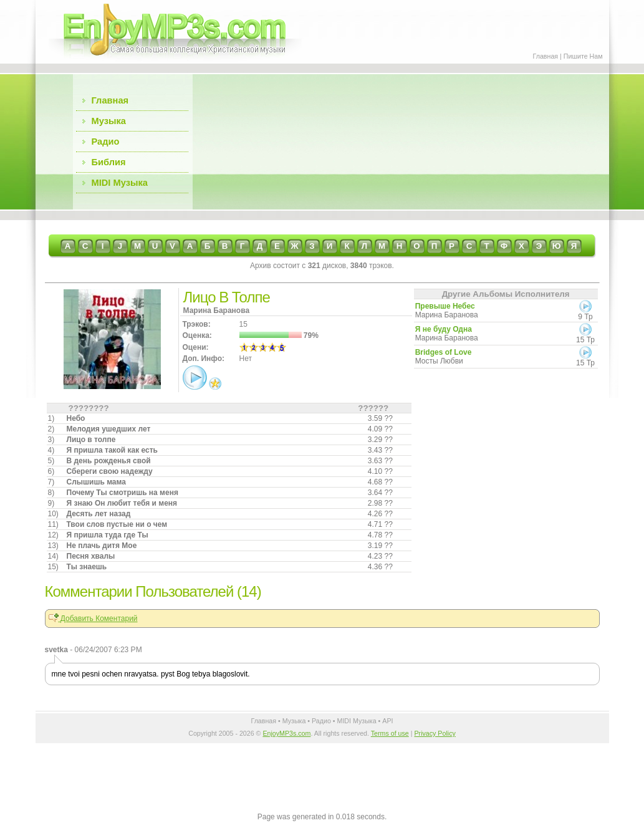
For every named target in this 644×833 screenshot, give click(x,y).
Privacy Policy (435, 733)
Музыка (109, 121)
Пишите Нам (583, 56)
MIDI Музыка (120, 183)
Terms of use (390, 733)
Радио (106, 142)
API (387, 721)
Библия (109, 162)
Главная (546, 56)
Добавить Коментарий (93, 619)
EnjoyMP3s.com (286, 733)
